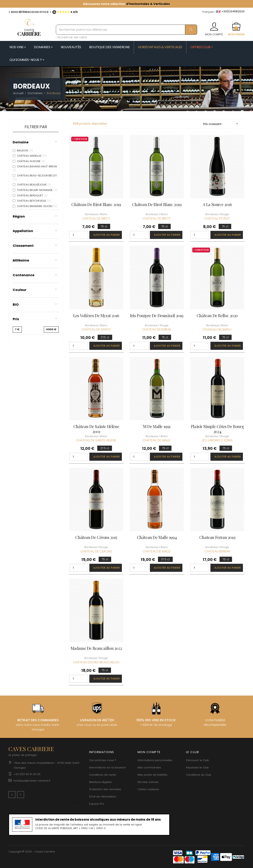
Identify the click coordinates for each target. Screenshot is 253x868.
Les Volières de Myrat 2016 (96, 315)
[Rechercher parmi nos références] (126, 30)
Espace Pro (97, 804)
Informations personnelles (155, 760)
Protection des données (105, 789)
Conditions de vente (103, 775)
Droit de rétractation (103, 797)
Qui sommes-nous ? (103, 760)
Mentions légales (100, 782)
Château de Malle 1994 (157, 537)
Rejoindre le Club (197, 767)
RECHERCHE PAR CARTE (72, 37)
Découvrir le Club (198, 760)
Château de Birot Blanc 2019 (96, 204)
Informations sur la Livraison (108, 767)
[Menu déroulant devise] (209, 12)
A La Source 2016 (217, 204)
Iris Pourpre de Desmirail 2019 (157, 315)
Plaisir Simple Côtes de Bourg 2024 (217, 429)
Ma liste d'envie (148, 782)
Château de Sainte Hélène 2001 (96, 429)
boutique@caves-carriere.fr (32, 781)
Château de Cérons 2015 (96, 537)
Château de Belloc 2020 (217, 315)
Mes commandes (149, 767)
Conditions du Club (199, 775)
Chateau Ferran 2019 (217, 537)
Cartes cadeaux (148, 789)
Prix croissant (222, 124)
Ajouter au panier (107, 235)
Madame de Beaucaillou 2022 (96, 648)
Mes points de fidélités (153, 775)
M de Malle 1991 (157, 426)
